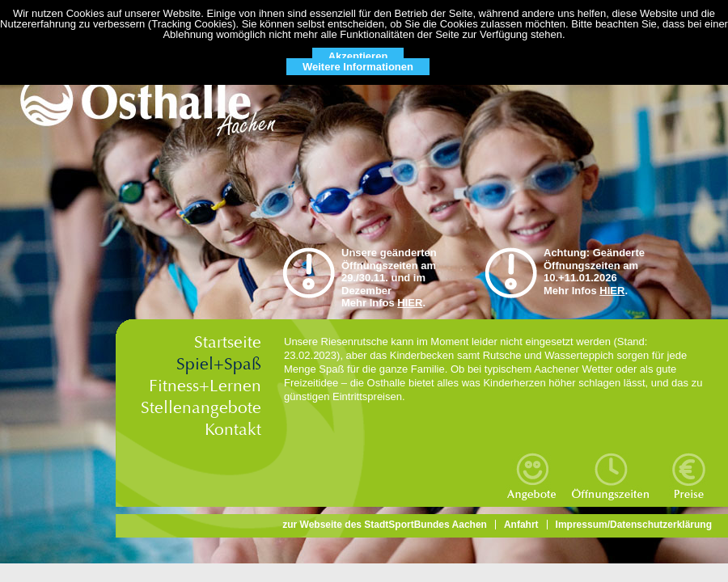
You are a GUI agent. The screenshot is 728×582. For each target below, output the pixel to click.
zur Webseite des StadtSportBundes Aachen (385, 525)
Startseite (228, 342)
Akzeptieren (358, 56)
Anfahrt (521, 525)
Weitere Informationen (358, 67)
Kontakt (233, 430)
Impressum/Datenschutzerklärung (634, 525)
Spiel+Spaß (219, 364)
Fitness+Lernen (205, 386)
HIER (410, 303)
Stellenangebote (201, 408)
